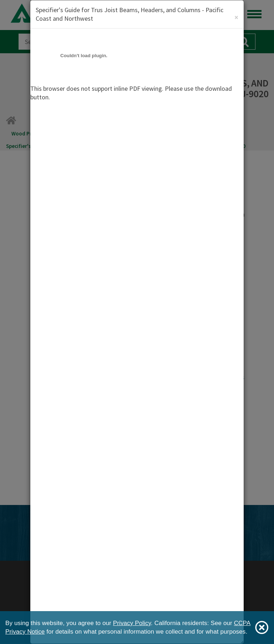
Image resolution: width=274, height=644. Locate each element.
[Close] (236, 17)
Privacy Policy (132, 623)
